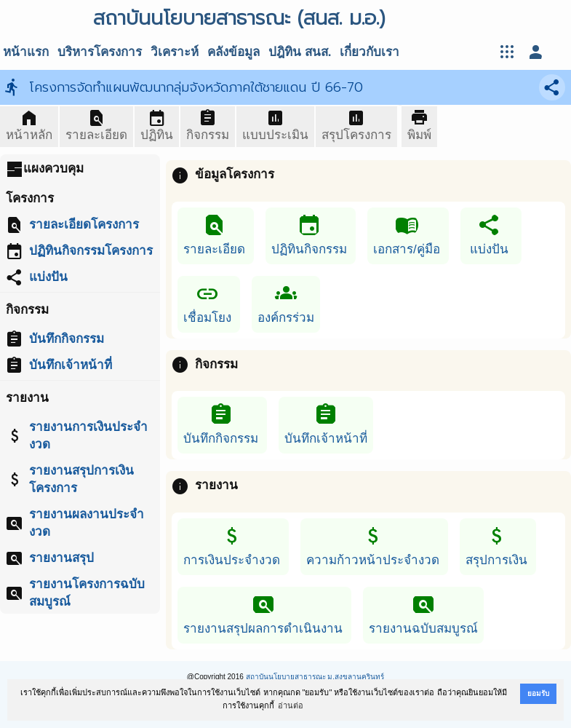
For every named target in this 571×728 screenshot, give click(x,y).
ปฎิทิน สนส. (300, 52)
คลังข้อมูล (233, 52)
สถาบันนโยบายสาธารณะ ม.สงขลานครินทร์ (315, 677)
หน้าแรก (26, 52)
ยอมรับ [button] (538, 693)
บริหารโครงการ (100, 52)
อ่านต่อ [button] (291, 705)
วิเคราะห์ (175, 52)
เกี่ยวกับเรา (370, 52)
